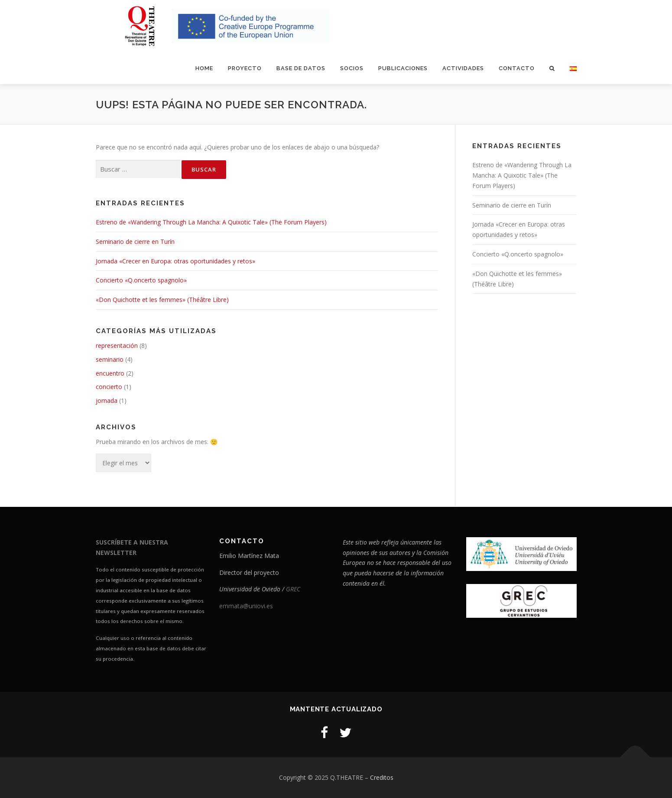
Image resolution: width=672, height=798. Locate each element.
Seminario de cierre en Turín (135, 242)
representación (117, 345)
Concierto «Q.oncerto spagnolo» (141, 280)
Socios (352, 68)
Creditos (382, 777)
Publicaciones (403, 68)
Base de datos (301, 68)
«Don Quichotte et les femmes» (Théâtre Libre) (162, 300)
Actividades (463, 68)
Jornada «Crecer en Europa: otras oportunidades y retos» (175, 261)
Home (204, 68)
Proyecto (245, 68)
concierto (109, 387)
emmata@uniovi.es (246, 606)
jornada (107, 401)
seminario (110, 359)
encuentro (110, 373)
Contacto (517, 68)
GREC (293, 589)
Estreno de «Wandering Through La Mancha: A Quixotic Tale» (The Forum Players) (211, 222)
